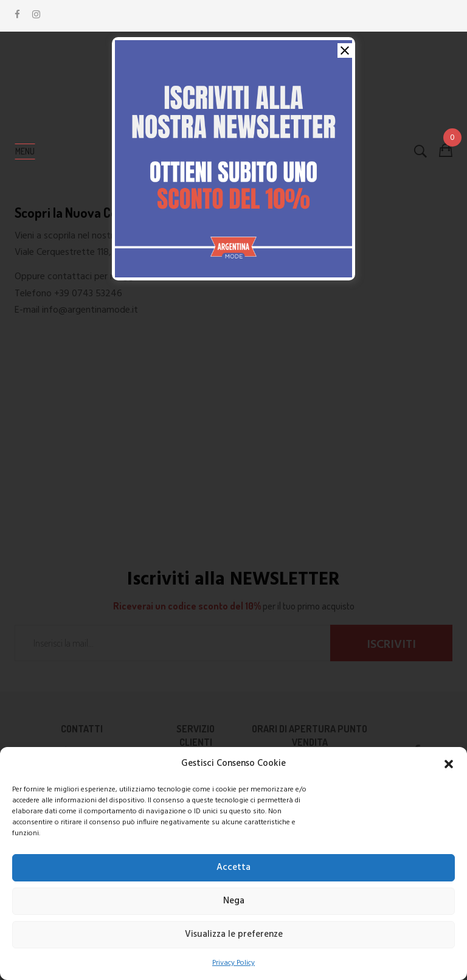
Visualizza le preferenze (234, 934)
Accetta (233, 867)
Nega (234, 901)
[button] (449, 764)
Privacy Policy (233, 963)
